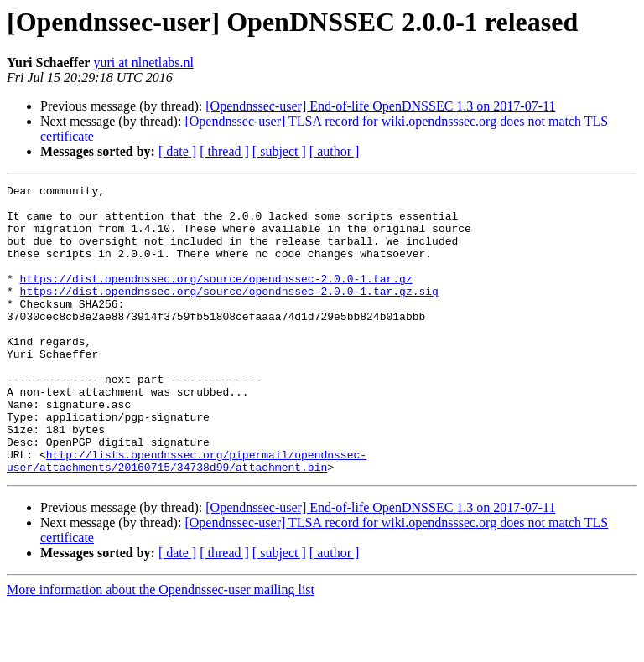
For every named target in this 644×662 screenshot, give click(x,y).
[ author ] (335, 151)
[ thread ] (224, 151)
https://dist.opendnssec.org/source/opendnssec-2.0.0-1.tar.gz (216, 298)
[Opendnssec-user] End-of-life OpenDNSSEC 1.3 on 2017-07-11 (380, 106)
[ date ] (177, 151)
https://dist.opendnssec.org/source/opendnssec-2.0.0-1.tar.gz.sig (229, 313)
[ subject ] (279, 151)
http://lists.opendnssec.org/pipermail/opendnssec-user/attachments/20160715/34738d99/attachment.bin (187, 517)
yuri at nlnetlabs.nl (143, 62)
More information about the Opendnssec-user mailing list (161, 647)
